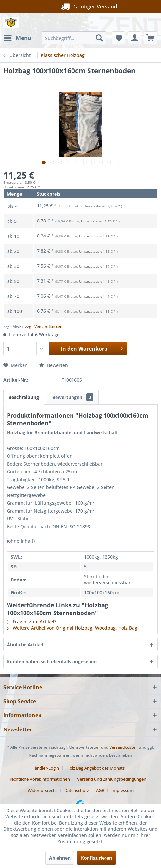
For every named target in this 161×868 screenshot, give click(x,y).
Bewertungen (73, 397)
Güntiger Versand (80, 6)
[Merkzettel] (119, 38)
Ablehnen (60, 858)
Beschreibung (24, 397)
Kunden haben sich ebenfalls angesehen (52, 661)
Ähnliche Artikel (25, 644)
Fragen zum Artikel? (32, 622)
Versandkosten (124, 747)
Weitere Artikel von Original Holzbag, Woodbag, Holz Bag (72, 628)
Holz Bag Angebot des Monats (96, 768)
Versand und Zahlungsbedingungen (112, 779)
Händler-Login (45, 768)
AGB (100, 790)
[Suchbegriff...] (74, 38)
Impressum (122, 790)
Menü (18, 37)
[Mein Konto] (135, 38)
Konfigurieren (97, 858)
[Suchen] (99, 38)
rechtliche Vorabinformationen (40, 779)
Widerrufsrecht (42, 790)
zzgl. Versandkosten (44, 327)
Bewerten (54, 365)
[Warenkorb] (151, 38)
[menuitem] (17, 38)
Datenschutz (77, 790)
